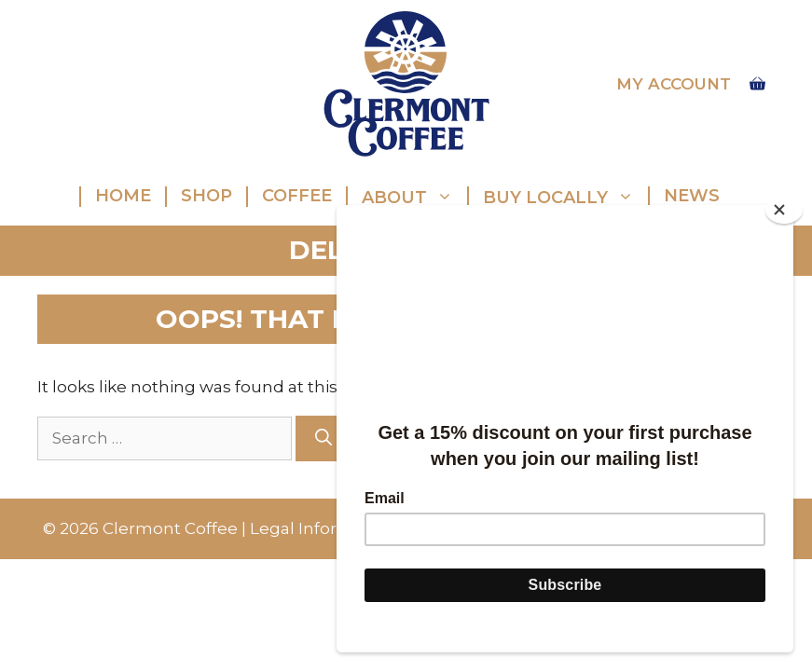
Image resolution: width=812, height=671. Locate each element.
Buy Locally (565, 197)
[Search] (323, 438)
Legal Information (323, 528)
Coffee (297, 196)
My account (674, 84)
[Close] (784, 210)
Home (123, 196)
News (692, 196)
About (414, 197)
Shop (206, 196)
